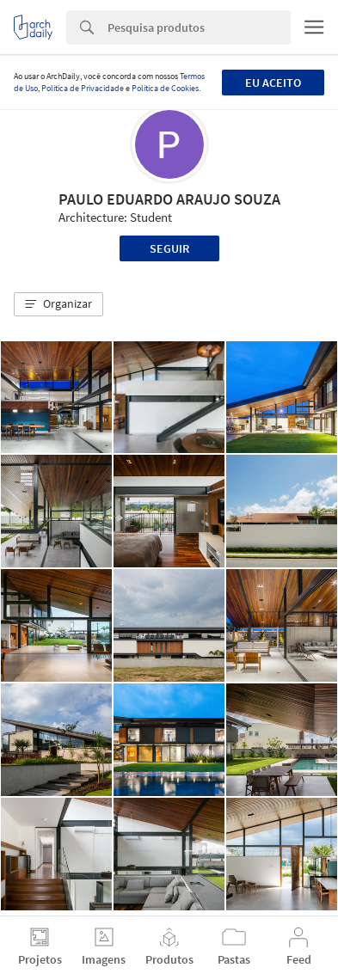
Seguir (169, 248)
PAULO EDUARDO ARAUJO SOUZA (169, 199)
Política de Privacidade (83, 88)
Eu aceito (273, 83)
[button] (58, 304)
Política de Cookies (165, 88)
